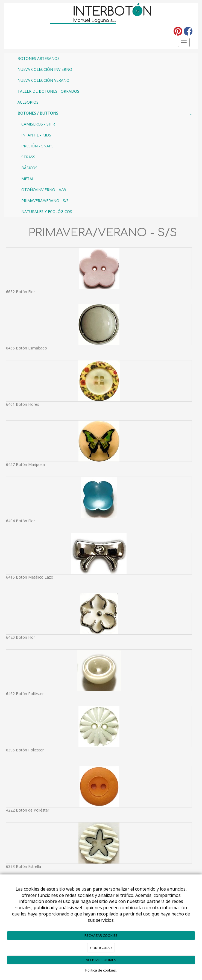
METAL (28, 179)
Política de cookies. (101, 970)
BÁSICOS (29, 168)
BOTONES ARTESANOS (39, 58)
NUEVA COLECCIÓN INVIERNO (45, 69)
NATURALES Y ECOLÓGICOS (47, 212)
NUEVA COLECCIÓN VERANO (43, 80)
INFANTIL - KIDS (36, 135)
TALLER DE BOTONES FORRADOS (48, 91)
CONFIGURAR (101, 948)
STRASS (28, 157)
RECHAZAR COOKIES (101, 935)
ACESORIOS (28, 102)
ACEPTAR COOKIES (101, 960)
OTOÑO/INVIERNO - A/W (44, 190)
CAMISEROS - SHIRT (39, 124)
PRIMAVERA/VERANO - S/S (45, 201)
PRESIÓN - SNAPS (37, 146)
